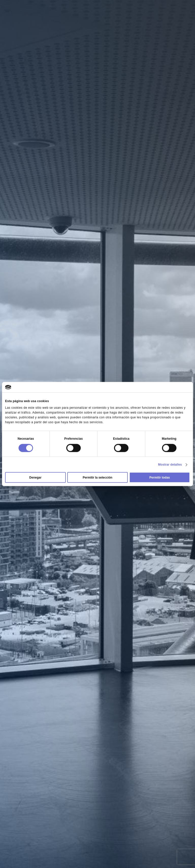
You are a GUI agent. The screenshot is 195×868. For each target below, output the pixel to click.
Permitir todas (160, 478)
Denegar (35, 478)
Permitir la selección (98, 478)
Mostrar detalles (170, 465)
